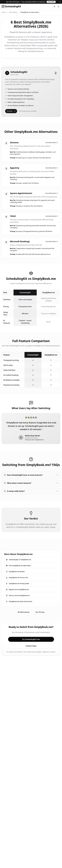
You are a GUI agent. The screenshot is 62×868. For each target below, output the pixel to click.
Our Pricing (40, 612)
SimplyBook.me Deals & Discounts (19, 601)
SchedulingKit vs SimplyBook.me (18, 560)
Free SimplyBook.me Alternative (18, 566)
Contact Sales (31, 646)
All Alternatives (24, 612)
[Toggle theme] (54, 7)
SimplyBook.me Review (15, 572)
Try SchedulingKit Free (31, 639)
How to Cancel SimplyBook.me (18, 595)
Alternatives (13, 12)
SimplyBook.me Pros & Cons (17, 578)
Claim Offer (51, 2)
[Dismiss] (60, 2)
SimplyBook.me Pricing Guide (17, 583)
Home (4, 12)
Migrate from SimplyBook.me (17, 589)
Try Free (11, 111)
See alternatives (52, 142)
